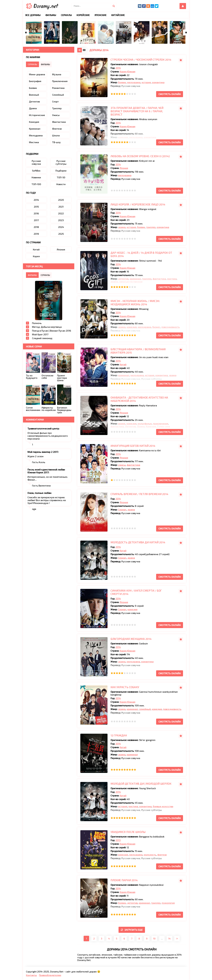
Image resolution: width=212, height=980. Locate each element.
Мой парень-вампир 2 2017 (43, 452)
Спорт (55, 101)
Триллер (57, 108)
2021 (61, 207)
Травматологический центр (43, 428)
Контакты (31, 975)
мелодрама (134, 82)
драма (122, 227)
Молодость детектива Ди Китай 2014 (138, 542)
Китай (123, 364)
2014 (118, 68)
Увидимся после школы (128, 832)
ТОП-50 (61, 177)
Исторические (37, 115)
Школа (56, 135)
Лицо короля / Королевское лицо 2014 (138, 204)
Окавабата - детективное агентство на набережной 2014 (139, 399)
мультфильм (145, 423)
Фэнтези (57, 129)
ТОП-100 (36, 184)
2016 (36, 213)
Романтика (58, 88)
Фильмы (51, 15)
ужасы (122, 465)
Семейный (58, 95)
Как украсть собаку (125, 687)
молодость (150, 855)
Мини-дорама (37, 74)
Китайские (118, 15)
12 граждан (119, 735)
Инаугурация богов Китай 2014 (133, 446)
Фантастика (59, 122)
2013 (118, 840)
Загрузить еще (132, 930)
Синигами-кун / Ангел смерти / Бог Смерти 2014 (136, 592)
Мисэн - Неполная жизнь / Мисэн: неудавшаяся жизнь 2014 (135, 303)
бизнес (156, 327)
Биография (35, 81)
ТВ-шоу (56, 142)
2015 (36, 207)
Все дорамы (33, 15)
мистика (172, 279)
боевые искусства (163, 806)
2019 (36, 234)
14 (169, 938)
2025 (61, 234)
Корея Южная (128, 71)
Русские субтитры (61, 162)
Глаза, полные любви (39, 493)
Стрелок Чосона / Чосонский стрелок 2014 (141, 60)
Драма (141, 426)
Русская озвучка (36, 162)
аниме (122, 423)
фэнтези (162, 855)
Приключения (60, 81)
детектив (123, 279)
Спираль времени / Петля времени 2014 (139, 494)
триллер (151, 227)
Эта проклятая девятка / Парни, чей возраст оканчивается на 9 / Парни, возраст (137, 111)
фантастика (159, 279)
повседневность (171, 327)
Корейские (83, 15)
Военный (34, 95)
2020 (61, 200)
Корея (36, 256)
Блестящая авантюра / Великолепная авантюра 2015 (138, 351)
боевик (122, 82)
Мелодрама (36, 135)
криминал (135, 279)
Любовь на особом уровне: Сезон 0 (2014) (140, 156)
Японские (100, 15)
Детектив (130, 426)
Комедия (151, 426)
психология (168, 903)
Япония (124, 168)
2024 (61, 227)
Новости (61, 184)
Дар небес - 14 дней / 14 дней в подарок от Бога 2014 (141, 254)
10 (154, 938)
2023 (61, 220)
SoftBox (36, 171)
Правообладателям (50, 975)
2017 (36, 220)
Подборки (61, 171)
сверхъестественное (131, 282)
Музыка (57, 74)
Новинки (36, 177)
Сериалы (66, 15)
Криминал (35, 129)
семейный (145, 709)
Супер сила (164, 426)
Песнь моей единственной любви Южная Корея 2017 (46, 471)
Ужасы (56, 115)
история (146, 82)
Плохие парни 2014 (124, 880)
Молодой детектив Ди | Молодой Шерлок (141, 784)
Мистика (34, 142)
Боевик (33, 88)
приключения (161, 423)
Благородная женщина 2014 (131, 639)
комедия (123, 137)
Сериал (122, 509)
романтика (158, 82)
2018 (36, 227)
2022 (61, 213)
